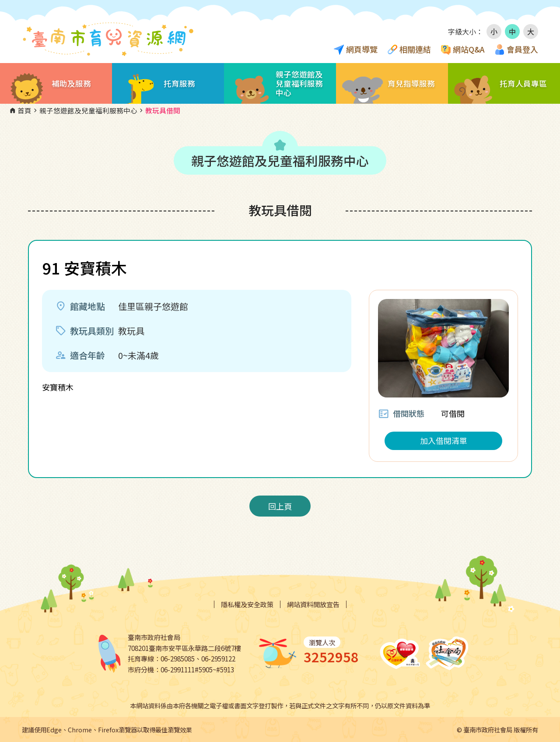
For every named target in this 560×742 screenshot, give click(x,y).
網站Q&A (469, 49)
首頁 (20, 111)
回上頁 (280, 506)
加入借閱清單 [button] (444, 440)
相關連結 (415, 49)
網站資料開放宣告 (313, 604)
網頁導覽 (362, 49)
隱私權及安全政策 (247, 604)
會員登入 (522, 49)
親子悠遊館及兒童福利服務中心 (84, 111)
